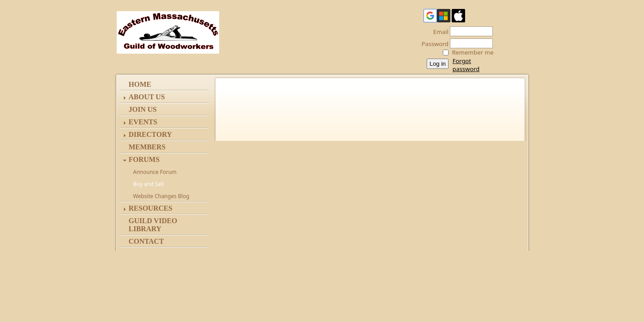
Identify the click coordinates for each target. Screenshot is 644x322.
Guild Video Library (153, 225)
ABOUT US (147, 97)
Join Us (143, 109)
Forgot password (466, 65)
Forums (144, 159)
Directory (150, 134)
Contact (146, 241)
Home (140, 84)
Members (147, 147)
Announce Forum (155, 172)
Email (439, 32)
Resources (151, 208)
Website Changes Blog (161, 196)
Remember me (473, 52)
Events (143, 122)
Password (433, 44)
